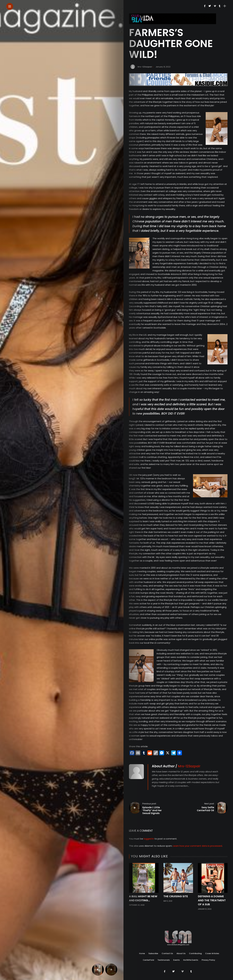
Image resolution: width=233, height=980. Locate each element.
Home (142, 947)
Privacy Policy (208, 954)
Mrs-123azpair (145, 67)
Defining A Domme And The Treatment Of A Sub (212, 900)
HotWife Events (191, 954)
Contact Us (167, 947)
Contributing (195, 947)
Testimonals (164, 954)
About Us (181, 947)
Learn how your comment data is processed (197, 846)
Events (176, 954)
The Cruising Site (176, 896)
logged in (149, 839)
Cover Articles (212, 947)
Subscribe (153, 947)
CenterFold (148, 954)
